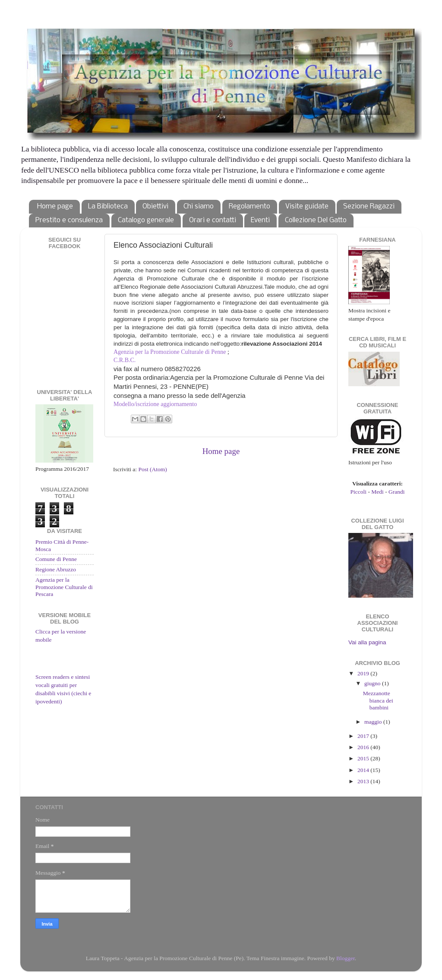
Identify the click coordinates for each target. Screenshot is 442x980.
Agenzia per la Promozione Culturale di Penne (170, 352)
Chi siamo (199, 206)
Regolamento (249, 206)
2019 (364, 673)
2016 (364, 747)
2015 (364, 758)
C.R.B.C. (125, 360)
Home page (55, 206)
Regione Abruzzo (56, 569)
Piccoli (359, 492)
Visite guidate (307, 206)
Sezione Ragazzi (369, 206)
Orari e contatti (213, 220)
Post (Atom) (152, 469)
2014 (364, 770)
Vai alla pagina (367, 642)
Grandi (397, 492)
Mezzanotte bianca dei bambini (378, 700)
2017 (364, 736)
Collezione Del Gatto (316, 220)
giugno (373, 683)
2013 (364, 781)
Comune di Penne (56, 559)
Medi (377, 492)
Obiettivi (155, 206)
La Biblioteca (108, 206)
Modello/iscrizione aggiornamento (155, 404)
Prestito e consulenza (69, 220)
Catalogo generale (146, 220)
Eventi (260, 220)
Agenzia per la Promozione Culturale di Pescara (64, 587)
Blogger (346, 958)
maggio (374, 722)
